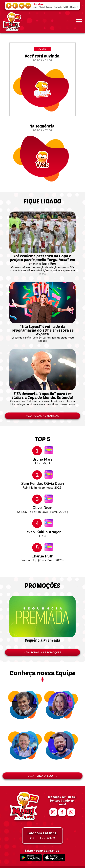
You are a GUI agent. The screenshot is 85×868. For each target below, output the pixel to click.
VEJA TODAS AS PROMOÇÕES (42, 652)
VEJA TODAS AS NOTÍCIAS (42, 416)
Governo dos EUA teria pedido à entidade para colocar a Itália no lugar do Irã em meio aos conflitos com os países (42, 397)
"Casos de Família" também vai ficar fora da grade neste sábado (42, 332)
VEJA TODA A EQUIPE (42, 776)
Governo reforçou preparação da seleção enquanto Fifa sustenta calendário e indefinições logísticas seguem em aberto (42, 263)
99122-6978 (42, 836)
